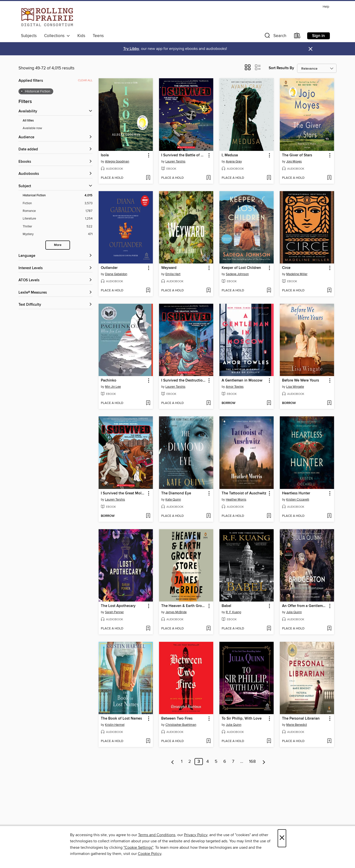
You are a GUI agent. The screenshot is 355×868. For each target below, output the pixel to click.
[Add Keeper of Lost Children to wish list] (269, 291)
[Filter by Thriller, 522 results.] (58, 227)
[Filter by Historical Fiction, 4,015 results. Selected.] (58, 195)
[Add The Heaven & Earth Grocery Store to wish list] (208, 629)
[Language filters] (55, 256)
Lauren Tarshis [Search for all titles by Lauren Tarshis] (175, 161)
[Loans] (297, 37)
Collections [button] (57, 36)
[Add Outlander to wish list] (148, 291)
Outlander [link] (109, 268)
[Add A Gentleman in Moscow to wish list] (269, 403)
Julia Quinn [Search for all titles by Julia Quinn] (294, 612)
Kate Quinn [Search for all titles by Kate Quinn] (173, 500)
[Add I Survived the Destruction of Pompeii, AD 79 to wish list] (208, 403)
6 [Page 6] (225, 762)
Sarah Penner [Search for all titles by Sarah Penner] (114, 612)
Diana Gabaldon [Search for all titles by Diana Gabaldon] (116, 274)
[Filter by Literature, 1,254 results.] (58, 219)
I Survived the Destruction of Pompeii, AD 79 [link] (184, 381)
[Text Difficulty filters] (55, 305)
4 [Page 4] (208, 762)
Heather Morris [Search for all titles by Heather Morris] (236, 500)
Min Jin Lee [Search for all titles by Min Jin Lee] (113, 387)
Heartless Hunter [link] (296, 493)
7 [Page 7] (233, 762)
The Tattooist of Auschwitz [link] (244, 493)
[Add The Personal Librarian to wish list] (329, 741)
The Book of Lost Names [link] (121, 719)
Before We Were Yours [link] (301, 381)
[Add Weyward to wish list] (208, 291)
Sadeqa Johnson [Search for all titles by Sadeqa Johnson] (237, 274)
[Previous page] (173, 762)
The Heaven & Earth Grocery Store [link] (184, 606)
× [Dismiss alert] (311, 49)
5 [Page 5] (216, 762)
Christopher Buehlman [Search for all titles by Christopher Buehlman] (181, 725)
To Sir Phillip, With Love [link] (242, 719)
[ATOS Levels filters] (55, 280)
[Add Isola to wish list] (148, 178)
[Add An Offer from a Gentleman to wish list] (329, 629)
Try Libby (131, 49)
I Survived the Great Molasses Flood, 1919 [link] (123, 493)
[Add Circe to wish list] (329, 291)
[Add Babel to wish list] (269, 629)
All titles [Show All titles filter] (28, 121)
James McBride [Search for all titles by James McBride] (176, 612)
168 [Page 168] (252, 762)
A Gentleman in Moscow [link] (242, 381)
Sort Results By (281, 68)
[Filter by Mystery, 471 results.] (58, 234)
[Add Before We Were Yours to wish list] (329, 403)
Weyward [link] (169, 268)
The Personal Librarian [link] (301, 719)
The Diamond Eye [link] (176, 493)
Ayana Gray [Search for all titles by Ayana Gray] (234, 161)
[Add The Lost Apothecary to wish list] (148, 629)
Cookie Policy (150, 854)
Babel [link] (226, 606)
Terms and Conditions (157, 835)
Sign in (319, 36)
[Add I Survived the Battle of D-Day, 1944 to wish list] (208, 178)
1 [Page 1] (182, 762)
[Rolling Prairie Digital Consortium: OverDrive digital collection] (47, 17)
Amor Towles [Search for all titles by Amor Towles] (235, 387)
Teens (98, 36)
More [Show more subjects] (58, 245)
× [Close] (282, 838)
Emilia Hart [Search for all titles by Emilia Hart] (173, 274)
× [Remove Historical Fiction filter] (22, 91)
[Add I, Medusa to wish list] (269, 178)
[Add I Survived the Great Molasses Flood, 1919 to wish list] (148, 516)
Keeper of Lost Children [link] (241, 268)
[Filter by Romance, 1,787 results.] (58, 211)
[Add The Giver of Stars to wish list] (329, 178)
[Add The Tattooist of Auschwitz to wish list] (269, 516)
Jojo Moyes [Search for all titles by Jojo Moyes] (294, 161)
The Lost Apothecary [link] (118, 606)
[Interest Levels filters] (55, 268)
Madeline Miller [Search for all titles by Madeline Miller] (297, 274)
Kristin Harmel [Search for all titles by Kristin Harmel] (115, 725)
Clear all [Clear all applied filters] (85, 80)
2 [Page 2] (190, 762)
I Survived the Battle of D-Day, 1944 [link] (184, 155)
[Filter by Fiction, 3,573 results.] (58, 203)
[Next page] (264, 762)
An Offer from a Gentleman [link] (304, 606)
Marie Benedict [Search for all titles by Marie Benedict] (297, 725)
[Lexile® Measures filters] (55, 293)
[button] (275, 37)
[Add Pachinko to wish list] (148, 403)
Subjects (29, 36)
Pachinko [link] (109, 381)
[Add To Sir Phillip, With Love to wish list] (269, 741)
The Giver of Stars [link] (297, 155)
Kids (81, 36)
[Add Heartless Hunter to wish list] (329, 516)
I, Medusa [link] (230, 155)
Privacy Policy (196, 835)
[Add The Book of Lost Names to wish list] (148, 741)
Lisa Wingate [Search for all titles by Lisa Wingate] (295, 387)
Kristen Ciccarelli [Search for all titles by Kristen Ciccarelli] (298, 500)
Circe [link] (286, 268)
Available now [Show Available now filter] (32, 128)
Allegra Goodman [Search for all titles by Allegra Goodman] (117, 161)
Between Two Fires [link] (177, 719)
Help (326, 7)
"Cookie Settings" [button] (138, 848)
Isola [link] (105, 155)
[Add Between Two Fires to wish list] (208, 741)
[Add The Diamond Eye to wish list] (208, 516)
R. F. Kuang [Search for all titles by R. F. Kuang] (233, 612)
